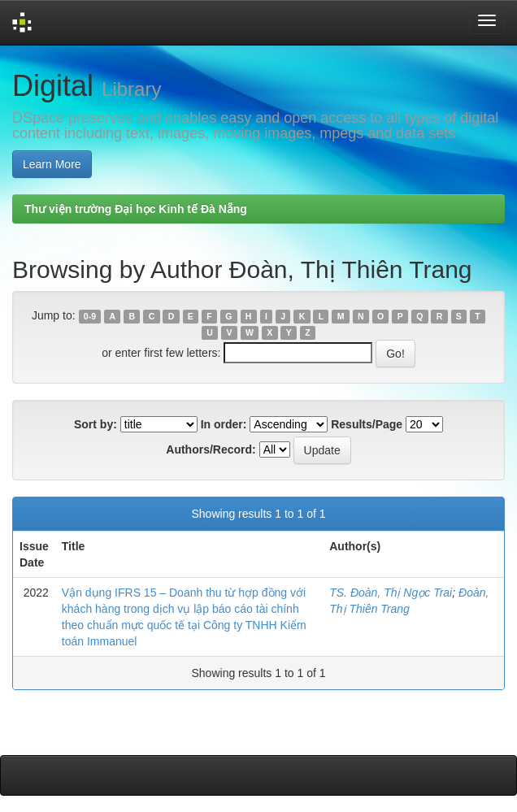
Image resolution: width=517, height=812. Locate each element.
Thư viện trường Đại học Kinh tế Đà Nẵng (136, 209)
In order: (224, 424)
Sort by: (96, 424)
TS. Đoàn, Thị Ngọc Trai (391, 593)
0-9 (90, 316)
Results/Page (367, 424)
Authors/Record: (211, 449)
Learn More (52, 164)
